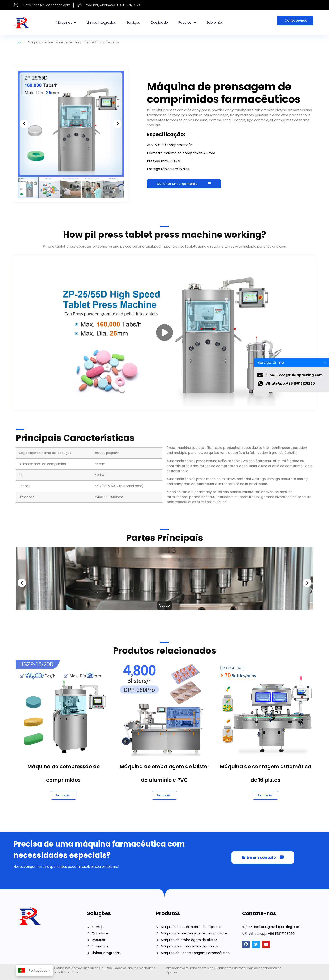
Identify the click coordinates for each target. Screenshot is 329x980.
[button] (24, 124)
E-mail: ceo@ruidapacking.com (294, 375)
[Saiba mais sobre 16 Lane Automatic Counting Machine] (266, 795)
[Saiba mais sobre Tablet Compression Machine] (63, 795)
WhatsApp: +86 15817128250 (290, 383)
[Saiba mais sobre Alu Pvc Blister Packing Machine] (164, 795)
